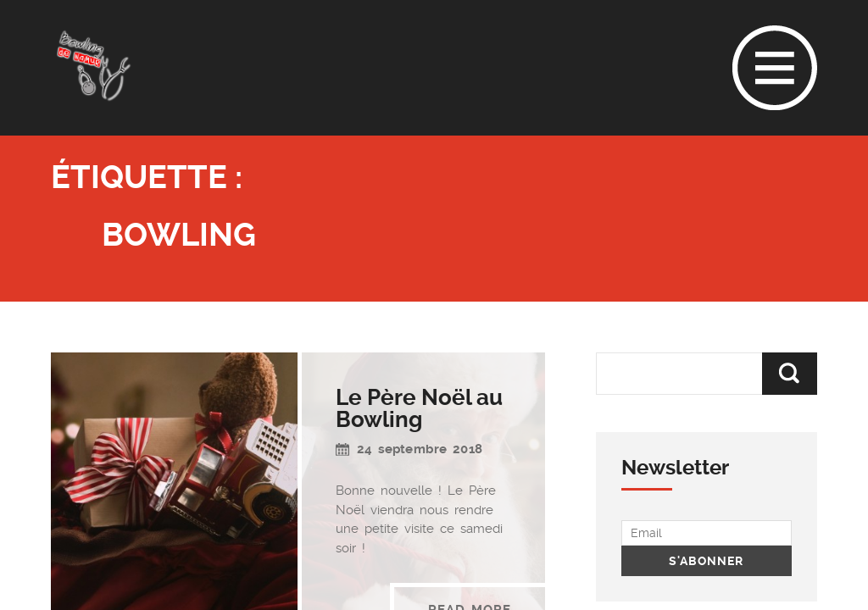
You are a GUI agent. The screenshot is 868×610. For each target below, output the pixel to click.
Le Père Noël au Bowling (419, 408)
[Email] (707, 533)
